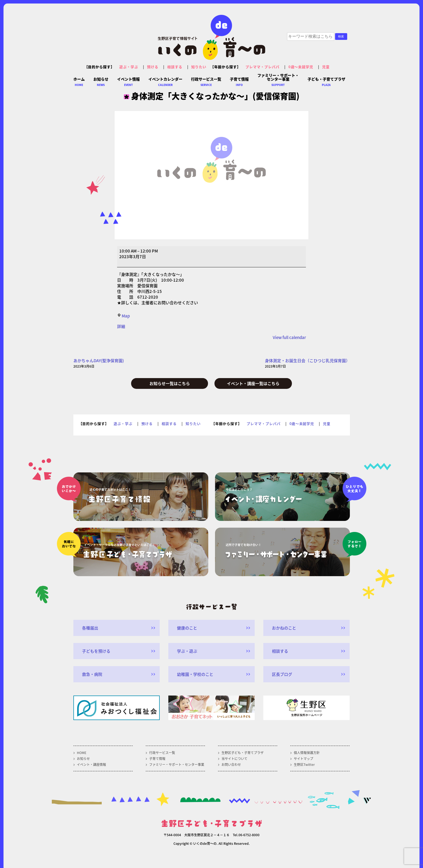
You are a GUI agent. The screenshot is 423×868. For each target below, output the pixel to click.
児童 (326, 67)
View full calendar (289, 337)
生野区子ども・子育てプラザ (243, 753)
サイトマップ (303, 759)
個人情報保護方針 (307, 753)
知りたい (199, 67)
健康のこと (187, 628)
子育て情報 (157, 759)
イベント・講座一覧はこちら (253, 383)
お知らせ (83, 759)
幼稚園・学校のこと (195, 674)
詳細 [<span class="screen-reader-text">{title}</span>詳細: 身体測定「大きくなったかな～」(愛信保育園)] (121, 326)
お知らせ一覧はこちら (170, 383)
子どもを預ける (96, 651)
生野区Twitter (304, 765)
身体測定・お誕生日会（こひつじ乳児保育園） (307, 363)
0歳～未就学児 (301, 67)
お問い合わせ (231, 765)
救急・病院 (92, 674)
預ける (153, 67)
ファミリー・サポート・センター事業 (177, 765)
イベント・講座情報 (91, 765)
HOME (82, 753)
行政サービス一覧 (162, 753)
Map (123, 316)
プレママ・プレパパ (262, 67)
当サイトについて (234, 759)
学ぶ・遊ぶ (187, 651)
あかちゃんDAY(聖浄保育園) (99, 363)
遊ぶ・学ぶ (129, 67)
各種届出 (90, 628)
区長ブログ (282, 674)
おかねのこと (284, 628)
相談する (175, 67)
